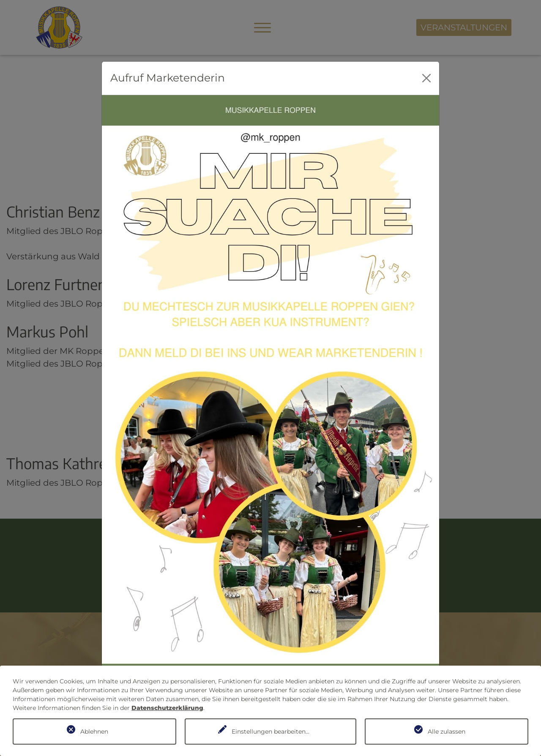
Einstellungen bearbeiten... (270, 732)
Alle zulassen (447, 732)
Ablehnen (94, 732)
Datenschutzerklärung (167, 708)
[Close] (426, 78)
